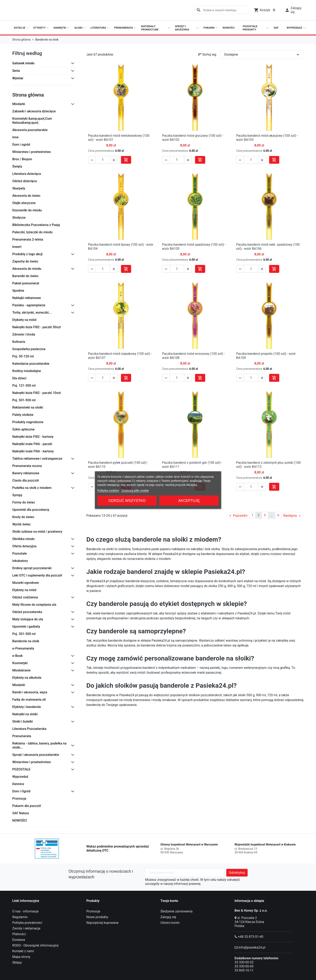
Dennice (18, 784)
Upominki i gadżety (26, 627)
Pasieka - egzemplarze (29, 305)
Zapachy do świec (25, 261)
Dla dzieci (19, 378)
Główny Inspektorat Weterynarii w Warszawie (189, 844)
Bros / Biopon (22, 159)
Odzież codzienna (25, 597)
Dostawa (19, 940)
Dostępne (262, 55)
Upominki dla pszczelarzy (31, 510)
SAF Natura (21, 813)
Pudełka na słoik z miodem (32, 488)
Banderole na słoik (26, 641)
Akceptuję (189, 500)
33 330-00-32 (244, 962)
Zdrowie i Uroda (24, 334)
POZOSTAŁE (21, 769)
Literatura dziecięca (27, 174)
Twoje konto (169, 901)
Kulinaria (19, 342)
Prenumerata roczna (27, 466)
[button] (293, 10)
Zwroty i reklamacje (26, 928)
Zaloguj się (168, 917)
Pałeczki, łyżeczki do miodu (32, 232)
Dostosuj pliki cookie (135, 490)
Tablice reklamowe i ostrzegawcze (37, 459)
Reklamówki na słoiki (28, 407)
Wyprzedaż (20, 777)
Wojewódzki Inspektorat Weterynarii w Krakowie (265, 844)
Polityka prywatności (27, 923)
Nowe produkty (97, 917)
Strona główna (28, 95)
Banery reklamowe (26, 473)
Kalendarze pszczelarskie (31, 364)
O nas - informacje (25, 911)
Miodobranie (22, 670)
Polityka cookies (108, 490)
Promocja (19, 799)
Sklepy (17, 962)
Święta (17, 166)
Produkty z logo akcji (28, 254)
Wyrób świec (22, 524)
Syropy (17, 495)
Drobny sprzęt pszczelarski (32, 568)
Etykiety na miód (24, 320)
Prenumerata (22, 736)
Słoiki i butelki (23, 721)
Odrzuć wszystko (127, 500)
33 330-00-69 (244, 966)
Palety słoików (23, 415)
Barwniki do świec (25, 276)
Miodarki (19, 104)
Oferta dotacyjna (24, 546)
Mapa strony (21, 957)
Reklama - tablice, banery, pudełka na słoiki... (39, 745)
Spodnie (18, 291)
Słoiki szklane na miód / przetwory (37, 532)
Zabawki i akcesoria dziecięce (34, 111)
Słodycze (19, 218)
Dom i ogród (21, 145)
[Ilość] (103, 160)
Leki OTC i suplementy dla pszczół (37, 575)
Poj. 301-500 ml (24, 634)
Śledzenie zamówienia (177, 911)
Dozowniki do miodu (27, 210)
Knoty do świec (23, 517)
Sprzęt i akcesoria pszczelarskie (36, 755)
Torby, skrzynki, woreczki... (32, 313)
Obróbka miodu (24, 539)
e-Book (18, 656)
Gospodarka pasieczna (29, 349)
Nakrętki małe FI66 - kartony (33, 451)
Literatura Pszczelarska (29, 729)
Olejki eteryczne (24, 203)
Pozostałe (20, 553)
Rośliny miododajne (27, 371)
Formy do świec (24, 502)
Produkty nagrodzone (28, 422)
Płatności (19, 934)
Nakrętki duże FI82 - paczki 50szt (37, 327)
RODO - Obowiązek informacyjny (36, 945)
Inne (16, 137)
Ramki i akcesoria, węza (30, 692)
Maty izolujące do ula (28, 619)
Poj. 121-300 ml (24, 386)
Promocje (93, 911)
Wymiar (18, 78)
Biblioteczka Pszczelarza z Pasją (36, 225)
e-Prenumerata (23, 648)
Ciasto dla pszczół (26, 480)
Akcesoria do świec (26, 196)
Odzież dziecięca (25, 181)
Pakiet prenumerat (26, 283)
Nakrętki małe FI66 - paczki (32, 444)
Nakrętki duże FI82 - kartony (33, 437)
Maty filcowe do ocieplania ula (34, 605)
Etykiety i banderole (27, 707)
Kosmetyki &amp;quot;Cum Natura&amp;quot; (32, 121)
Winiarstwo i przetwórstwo (32, 152)
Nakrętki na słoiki (25, 714)
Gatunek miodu (23, 63)
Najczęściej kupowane (103, 923)
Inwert (17, 247)
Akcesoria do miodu (27, 269)
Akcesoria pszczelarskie (30, 130)
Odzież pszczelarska (27, 612)
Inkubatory (20, 561)
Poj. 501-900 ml (24, 400)
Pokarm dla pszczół (27, 806)
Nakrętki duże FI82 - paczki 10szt (37, 393)
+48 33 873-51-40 (251, 937)
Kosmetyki (20, 663)
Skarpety (19, 188)
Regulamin (20, 917)
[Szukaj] (221, 10)
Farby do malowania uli (29, 700)
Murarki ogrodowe (26, 583)
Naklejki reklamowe (27, 298)
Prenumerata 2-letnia (28, 239)
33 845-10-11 (244, 970)
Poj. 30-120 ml (23, 356)
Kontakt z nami (23, 951)
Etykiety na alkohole (27, 678)
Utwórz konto (170, 923)
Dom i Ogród (21, 791)
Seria (16, 71)
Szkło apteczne (24, 429)
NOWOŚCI (20, 820)
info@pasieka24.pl (252, 947)
